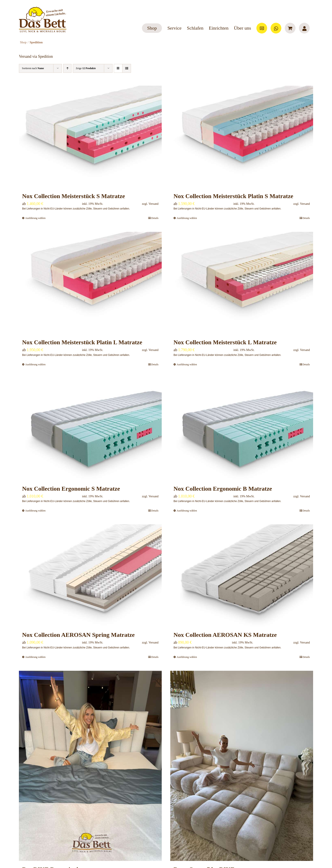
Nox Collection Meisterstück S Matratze (74, 196)
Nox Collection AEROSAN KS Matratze (225, 635)
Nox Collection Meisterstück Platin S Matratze (233, 196)
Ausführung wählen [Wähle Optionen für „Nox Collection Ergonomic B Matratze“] (187, 511)
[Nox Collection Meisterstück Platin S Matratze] (242, 137)
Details (155, 218)
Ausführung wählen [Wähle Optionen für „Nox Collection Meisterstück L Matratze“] (187, 364)
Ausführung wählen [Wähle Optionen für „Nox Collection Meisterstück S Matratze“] (35, 218)
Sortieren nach (33, 68)
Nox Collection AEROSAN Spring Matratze (78, 635)
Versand (154, 204)
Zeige (86, 68)
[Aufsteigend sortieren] (67, 68)
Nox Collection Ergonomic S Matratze (71, 489)
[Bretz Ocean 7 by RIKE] (242, 766)
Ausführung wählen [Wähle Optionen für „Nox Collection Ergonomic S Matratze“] (35, 511)
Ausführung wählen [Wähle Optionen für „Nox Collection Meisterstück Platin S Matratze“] (187, 218)
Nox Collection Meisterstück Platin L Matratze (82, 342)
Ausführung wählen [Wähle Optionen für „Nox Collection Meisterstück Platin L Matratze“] (35, 364)
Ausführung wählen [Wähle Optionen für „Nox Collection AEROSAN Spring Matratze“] (35, 657)
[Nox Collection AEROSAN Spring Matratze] (90, 575)
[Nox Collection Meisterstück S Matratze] (90, 137)
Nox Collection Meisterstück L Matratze (225, 342)
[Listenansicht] (127, 68)
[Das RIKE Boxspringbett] (90, 766)
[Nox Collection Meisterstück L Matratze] (242, 283)
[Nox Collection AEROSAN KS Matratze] (242, 575)
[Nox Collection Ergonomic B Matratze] (242, 429)
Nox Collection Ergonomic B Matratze (223, 489)
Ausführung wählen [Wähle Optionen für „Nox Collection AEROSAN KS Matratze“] (187, 657)
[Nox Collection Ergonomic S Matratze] (90, 429)
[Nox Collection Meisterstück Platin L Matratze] (90, 283)
